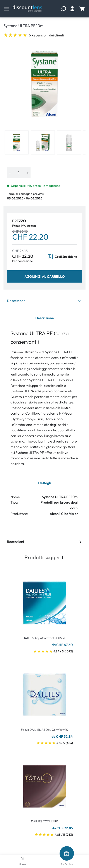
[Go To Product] (44, 600)
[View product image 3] (69, 142)
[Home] (22, 858)
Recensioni (44, 542)
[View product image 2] (43, 142)
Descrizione (44, 301)
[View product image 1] (17, 142)
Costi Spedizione (62, 257)
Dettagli (44, 483)
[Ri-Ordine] (67, 853)
